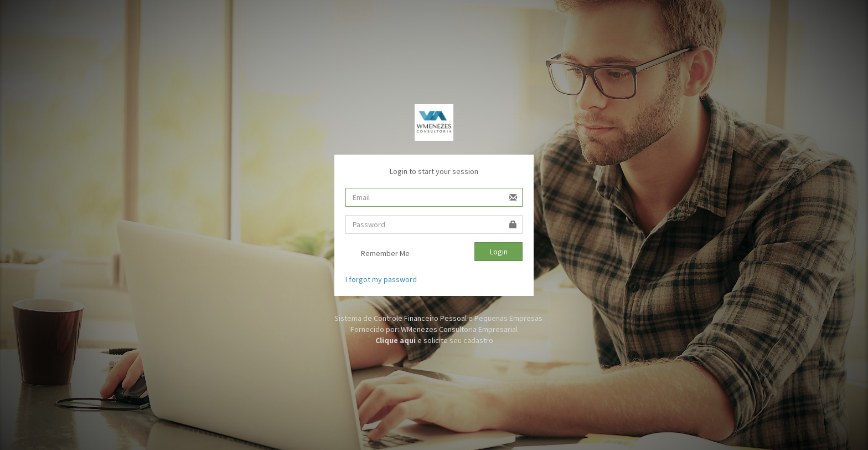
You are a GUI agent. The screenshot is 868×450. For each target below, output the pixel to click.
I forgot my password (381, 279)
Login (499, 252)
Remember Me (378, 254)
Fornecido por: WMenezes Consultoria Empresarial (434, 329)
